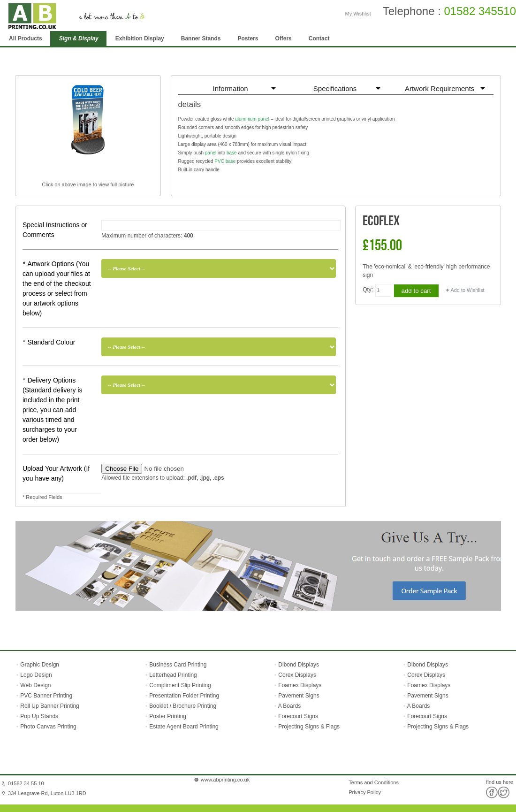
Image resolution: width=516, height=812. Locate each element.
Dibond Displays (299, 665)
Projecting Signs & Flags (309, 727)
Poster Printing (168, 716)
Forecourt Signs (298, 716)
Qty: (368, 290)
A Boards (290, 706)
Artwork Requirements (440, 88)
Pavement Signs (299, 696)
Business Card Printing (177, 665)
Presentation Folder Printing (184, 696)
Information (231, 88)
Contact (319, 38)
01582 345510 (480, 11)
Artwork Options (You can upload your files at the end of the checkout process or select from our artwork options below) (57, 288)
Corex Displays (297, 675)
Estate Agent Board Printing (184, 727)
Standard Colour (49, 342)
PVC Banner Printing (46, 696)
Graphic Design (39, 665)
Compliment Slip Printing (180, 685)
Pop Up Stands (38, 716)
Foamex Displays (300, 685)
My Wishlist (358, 14)
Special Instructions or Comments (55, 230)
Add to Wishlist (468, 290)
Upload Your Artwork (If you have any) (56, 473)
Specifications (335, 88)
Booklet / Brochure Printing (183, 706)
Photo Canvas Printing (48, 727)
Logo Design (35, 675)
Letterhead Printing (173, 675)
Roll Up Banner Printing (49, 706)
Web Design (35, 685)
